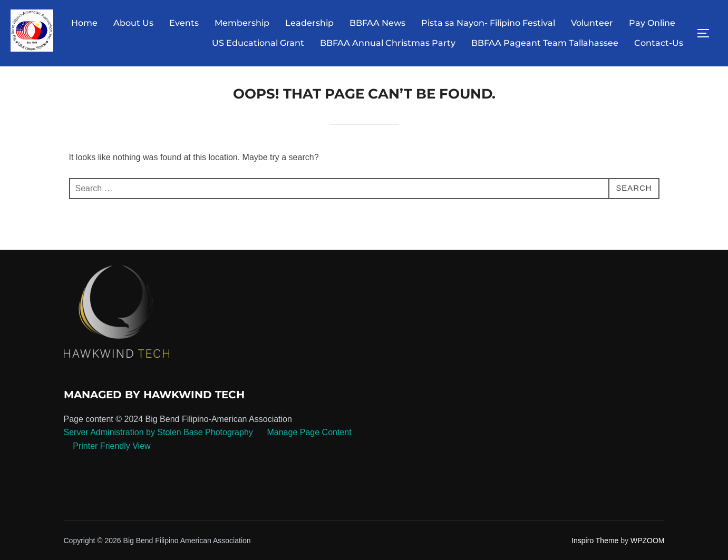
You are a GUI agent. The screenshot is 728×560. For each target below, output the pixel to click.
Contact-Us (659, 43)
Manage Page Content (308, 440)
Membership (242, 23)
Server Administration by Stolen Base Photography (158, 440)
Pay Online (652, 23)
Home (84, 23)
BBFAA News (377, 23)
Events (184, 23)
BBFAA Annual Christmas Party (388, 43)
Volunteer (592, 23)
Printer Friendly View (111, 453)
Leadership (309, 23)
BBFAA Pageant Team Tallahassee (545, 43)
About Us (133, 23)
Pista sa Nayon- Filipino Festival (488, 23)
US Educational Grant (258, 43)
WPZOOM (648, 548)
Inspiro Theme (595, 548)
